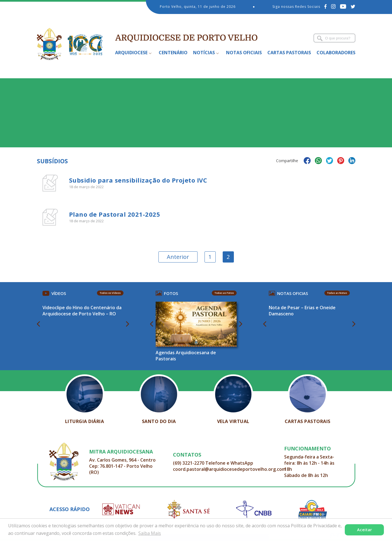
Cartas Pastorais (289, 53)
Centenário (173, 53)
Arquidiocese (131, 53)
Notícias (204, 53)
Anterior (178, 257)
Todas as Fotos (224, 293)
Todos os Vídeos (110, 293)
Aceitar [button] (364, 530)
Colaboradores (336, 53)
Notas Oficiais (244, 53)
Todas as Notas (337, 293)
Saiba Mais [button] (150, 533)
